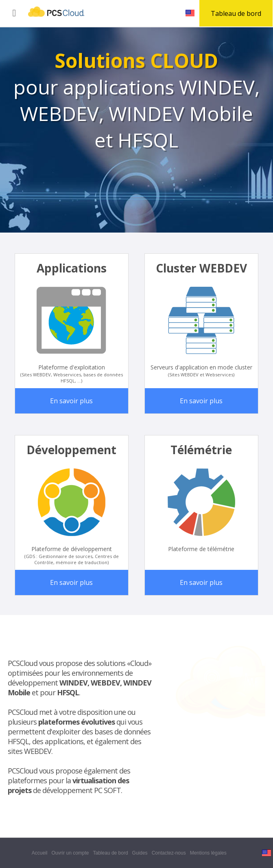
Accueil (40, 853)
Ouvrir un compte (70, 853)
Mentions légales (209, 853)
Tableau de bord (111, 853)
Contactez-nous (169, 853)
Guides (140, 853)
